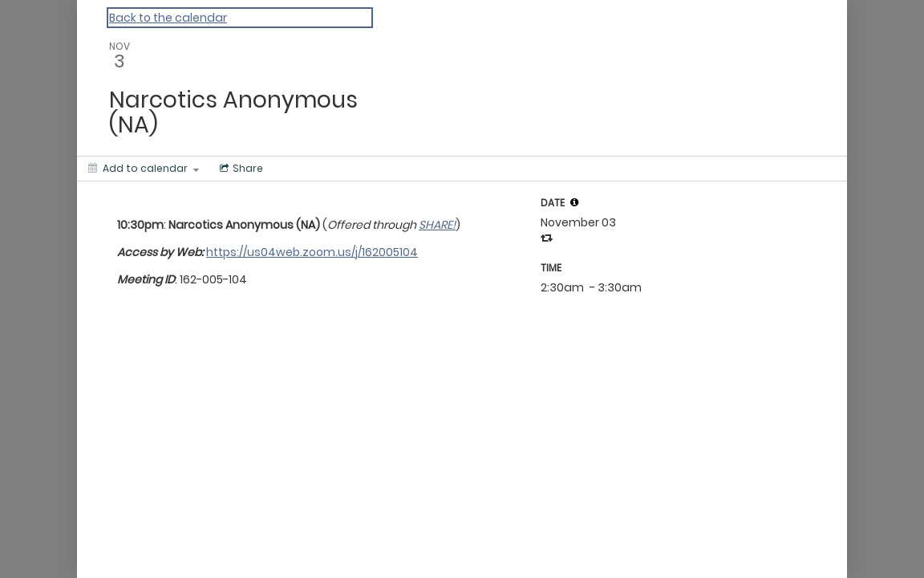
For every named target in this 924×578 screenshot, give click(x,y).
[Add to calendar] (144, 169)
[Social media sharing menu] (240, 169)
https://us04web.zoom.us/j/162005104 (312, 252)
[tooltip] (574, 202)
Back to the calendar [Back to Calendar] (168, 18)
